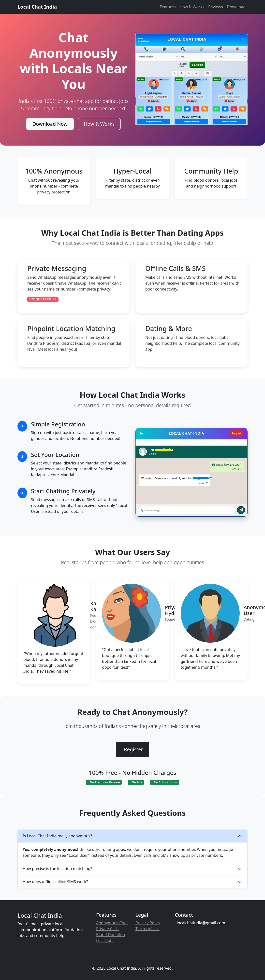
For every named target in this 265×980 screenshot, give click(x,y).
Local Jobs (105, 940)
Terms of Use (147, 929)
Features (168, 7)
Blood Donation (111, 935)
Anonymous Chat (112, 923)
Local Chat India (37, 7)
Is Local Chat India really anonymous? (57, 836)
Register (133, 749)
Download (236, 7)
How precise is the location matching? (57, 869)
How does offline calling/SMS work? (55, 882)
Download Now (50, 124)
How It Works (192, 7)
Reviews (216, 7)
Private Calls (107, 929)
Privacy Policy (148, 923)
